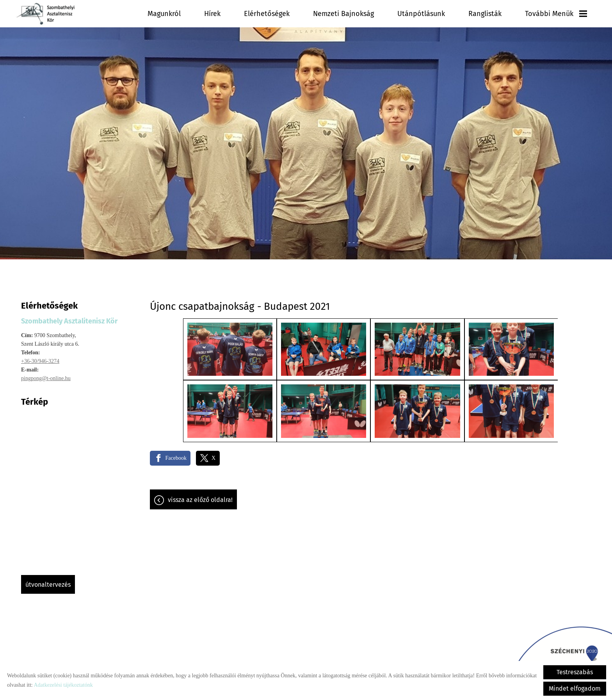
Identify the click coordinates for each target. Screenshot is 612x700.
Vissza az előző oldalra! (200, 496)
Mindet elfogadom (575, 688)
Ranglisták (504, 13)
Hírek (283, 13)
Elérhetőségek (328, 13)
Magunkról (242, 13)
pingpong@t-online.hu (46, 374)
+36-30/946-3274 (40, 357)
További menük (563, 14)
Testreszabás (575, 672)
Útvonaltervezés (48, 581)
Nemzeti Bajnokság (390, 13)
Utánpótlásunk (452, 13)
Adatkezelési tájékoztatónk (63, 685)
